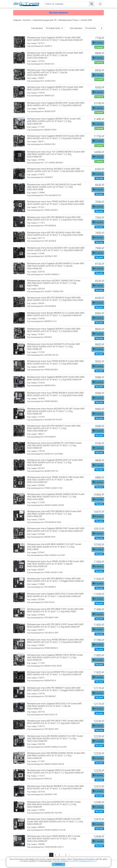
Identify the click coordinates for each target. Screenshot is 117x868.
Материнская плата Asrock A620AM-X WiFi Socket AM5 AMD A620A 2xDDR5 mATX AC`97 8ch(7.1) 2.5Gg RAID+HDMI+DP (56, 249)
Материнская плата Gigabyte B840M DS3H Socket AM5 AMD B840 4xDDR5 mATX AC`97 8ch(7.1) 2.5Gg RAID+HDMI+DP (56, 378)
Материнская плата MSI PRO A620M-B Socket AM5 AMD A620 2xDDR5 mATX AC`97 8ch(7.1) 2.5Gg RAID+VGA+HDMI (55, 234)
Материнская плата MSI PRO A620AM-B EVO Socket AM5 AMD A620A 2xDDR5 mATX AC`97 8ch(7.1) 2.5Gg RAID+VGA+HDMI (54, 187)
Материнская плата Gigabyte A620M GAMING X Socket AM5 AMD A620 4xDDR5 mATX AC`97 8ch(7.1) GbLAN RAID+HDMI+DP (56, 266)
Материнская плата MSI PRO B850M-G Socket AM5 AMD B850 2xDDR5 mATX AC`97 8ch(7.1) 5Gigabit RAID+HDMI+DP (56, 580)
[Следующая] (70, 855)
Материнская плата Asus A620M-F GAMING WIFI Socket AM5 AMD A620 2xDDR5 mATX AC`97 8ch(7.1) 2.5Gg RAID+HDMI (54, 283)
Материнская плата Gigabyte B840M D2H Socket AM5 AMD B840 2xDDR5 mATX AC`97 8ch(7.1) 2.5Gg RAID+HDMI (55, 88)
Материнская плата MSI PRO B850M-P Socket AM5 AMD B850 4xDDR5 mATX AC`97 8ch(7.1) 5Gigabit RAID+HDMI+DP (56, 689)
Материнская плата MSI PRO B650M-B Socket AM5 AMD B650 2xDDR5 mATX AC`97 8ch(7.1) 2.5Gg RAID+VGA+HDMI (55, 299)
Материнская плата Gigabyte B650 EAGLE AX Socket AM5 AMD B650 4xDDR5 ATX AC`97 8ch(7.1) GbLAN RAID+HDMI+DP (54, 706)
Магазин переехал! (58, 13)
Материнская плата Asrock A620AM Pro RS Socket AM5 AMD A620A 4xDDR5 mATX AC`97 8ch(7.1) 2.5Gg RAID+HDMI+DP (54, 347)
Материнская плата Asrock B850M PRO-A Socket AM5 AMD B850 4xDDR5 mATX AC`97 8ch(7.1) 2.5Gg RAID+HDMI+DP (55, 673)
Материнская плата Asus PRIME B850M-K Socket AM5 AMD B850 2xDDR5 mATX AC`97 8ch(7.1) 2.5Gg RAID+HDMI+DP (55, 641)
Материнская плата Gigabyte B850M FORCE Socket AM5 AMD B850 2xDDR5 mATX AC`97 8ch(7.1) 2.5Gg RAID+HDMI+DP (54, 121)
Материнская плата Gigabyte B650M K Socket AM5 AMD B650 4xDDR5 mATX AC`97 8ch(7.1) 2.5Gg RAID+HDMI (54, 330)
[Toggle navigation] (100, 4)
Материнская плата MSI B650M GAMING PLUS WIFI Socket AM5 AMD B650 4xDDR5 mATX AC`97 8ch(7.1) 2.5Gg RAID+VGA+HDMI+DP (55, 739)
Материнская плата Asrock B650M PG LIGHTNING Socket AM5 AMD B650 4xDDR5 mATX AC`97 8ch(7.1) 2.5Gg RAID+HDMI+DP (54, 445)
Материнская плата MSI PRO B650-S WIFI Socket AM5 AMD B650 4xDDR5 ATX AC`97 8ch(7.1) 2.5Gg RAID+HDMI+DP (55, 626)
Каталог (27, 20)
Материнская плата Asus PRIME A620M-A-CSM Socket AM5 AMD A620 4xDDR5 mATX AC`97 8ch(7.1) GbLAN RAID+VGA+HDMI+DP (55, 564)
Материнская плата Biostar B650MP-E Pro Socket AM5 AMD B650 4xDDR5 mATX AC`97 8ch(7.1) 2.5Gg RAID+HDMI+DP (55, 787)
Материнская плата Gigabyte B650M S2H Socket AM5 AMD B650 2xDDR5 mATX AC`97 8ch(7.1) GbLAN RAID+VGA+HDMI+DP (55, 55)
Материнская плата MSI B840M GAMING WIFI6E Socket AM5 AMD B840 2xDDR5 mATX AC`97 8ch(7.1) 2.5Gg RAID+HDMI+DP (56, 756)
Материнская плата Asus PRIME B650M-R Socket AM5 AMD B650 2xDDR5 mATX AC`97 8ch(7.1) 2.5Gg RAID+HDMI (55, 362)
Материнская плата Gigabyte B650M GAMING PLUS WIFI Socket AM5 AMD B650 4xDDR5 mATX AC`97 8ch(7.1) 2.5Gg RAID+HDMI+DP (55, 821)
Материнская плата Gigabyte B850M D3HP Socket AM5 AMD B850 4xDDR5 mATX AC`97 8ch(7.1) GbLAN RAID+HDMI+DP (56, 530)
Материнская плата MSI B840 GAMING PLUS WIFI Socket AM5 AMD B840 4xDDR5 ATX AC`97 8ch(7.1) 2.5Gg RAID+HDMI (54, 547)
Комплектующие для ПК (45, 20)
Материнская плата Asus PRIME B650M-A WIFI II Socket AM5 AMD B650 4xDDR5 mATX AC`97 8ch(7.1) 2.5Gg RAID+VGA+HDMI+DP (54, 839)
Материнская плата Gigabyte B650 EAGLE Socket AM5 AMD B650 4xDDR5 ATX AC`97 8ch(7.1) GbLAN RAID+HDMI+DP (55, 595)
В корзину (98, 43)
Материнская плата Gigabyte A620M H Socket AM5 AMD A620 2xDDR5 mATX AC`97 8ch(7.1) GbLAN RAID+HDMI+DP (55, 39)
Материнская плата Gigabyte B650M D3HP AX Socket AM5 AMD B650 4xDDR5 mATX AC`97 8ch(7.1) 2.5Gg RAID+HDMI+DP (55, 463)
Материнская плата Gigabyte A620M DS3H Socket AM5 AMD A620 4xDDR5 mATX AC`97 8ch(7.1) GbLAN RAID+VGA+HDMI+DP (56, 73)
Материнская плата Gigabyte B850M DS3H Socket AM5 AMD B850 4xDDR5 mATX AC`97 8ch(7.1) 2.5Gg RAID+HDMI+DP (56, 137)
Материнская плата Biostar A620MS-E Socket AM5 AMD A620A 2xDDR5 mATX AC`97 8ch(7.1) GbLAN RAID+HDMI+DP (56, 170)
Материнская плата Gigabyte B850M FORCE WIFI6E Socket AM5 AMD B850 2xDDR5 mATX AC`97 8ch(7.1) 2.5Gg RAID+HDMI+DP (55, 658)
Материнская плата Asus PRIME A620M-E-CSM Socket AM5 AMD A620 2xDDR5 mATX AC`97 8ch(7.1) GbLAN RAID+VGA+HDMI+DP (55, 480)
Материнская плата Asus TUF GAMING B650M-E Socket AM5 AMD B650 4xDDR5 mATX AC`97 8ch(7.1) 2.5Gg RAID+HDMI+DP (56, 154)
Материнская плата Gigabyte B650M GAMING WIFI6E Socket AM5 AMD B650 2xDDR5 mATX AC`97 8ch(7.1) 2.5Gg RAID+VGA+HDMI (56, 497)
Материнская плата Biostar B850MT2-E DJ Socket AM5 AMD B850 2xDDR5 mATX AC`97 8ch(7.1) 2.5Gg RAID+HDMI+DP (56, 314)
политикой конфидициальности (83, 861)
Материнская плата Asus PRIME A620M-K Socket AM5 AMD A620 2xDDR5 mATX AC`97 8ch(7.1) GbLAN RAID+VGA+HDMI (56, 203)
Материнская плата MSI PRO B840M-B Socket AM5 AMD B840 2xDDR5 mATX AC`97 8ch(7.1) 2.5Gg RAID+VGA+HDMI (55, 218)
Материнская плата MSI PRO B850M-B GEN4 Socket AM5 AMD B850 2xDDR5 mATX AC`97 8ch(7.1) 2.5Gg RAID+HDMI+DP (54, 514)
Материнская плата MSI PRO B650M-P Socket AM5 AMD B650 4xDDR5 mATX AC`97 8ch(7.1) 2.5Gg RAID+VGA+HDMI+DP (54, 428)
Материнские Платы (69, 20)
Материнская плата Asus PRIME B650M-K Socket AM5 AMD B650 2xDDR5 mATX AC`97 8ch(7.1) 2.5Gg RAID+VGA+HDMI (55, 394)
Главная (17, 20)
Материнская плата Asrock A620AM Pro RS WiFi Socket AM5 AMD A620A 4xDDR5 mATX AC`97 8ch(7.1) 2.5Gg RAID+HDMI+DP (56, 411)
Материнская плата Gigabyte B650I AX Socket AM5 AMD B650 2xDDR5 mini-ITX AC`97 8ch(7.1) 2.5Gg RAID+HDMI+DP (55, 771)
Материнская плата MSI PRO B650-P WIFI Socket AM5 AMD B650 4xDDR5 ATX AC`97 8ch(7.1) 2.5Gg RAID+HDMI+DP (55, 722)
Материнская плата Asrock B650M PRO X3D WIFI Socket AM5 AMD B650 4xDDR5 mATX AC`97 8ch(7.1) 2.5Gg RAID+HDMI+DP (54, 804)
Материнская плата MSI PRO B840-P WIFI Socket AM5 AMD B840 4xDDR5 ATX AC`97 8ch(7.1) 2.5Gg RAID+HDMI (55, 610)
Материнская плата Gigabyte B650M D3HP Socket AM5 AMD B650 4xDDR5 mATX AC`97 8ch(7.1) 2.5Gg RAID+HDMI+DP (56, 104)
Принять (59, 864)
